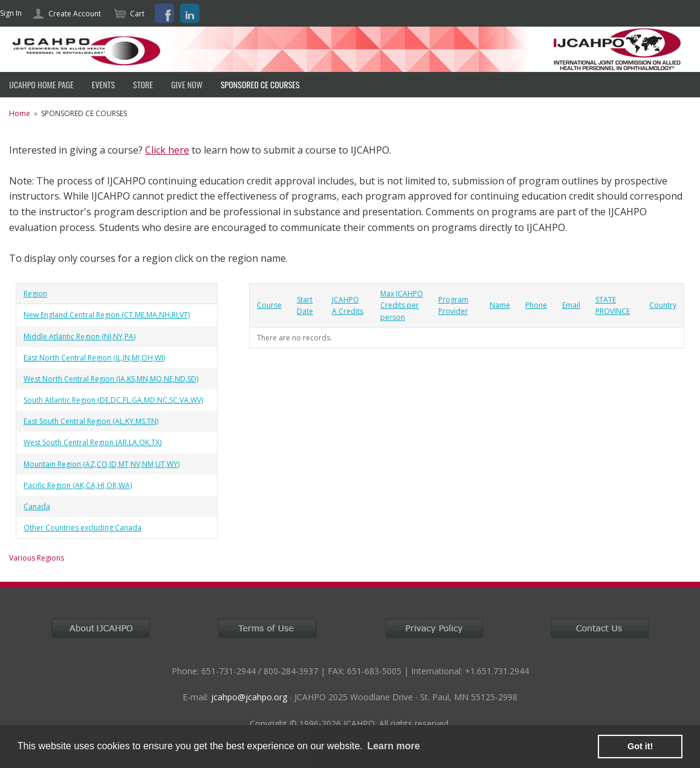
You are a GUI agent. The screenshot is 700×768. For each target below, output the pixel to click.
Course (269, 305)
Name (500, 305)
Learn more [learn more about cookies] (393, 746)
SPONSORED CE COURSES (260, 84)
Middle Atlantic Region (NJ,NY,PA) (79, 337)
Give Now (187, 84)
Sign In (11, 13)
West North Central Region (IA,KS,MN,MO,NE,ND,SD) (111, 379)
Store (143, 84)
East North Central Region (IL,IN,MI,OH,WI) (94, 358)
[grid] (117, 411)
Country (663, 305)
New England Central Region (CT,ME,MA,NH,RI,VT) (107, 315)
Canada (37, 506)
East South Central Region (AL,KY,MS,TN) (91, 421)
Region (35, 294)
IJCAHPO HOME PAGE (41, 84)
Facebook (164, 13)
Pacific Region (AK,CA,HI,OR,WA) (78, 485)
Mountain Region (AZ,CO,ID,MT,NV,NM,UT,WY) (102, 464)
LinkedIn (190, 13)
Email (571, 305)
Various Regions (37, 558)
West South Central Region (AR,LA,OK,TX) (92, 442)
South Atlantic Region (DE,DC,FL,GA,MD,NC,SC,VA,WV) (113, 400)
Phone (536, 305)
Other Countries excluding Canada (83, 528)
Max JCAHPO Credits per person (402, 305)
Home (20, 113)
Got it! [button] (640, 746)
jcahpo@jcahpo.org (249, 697)
